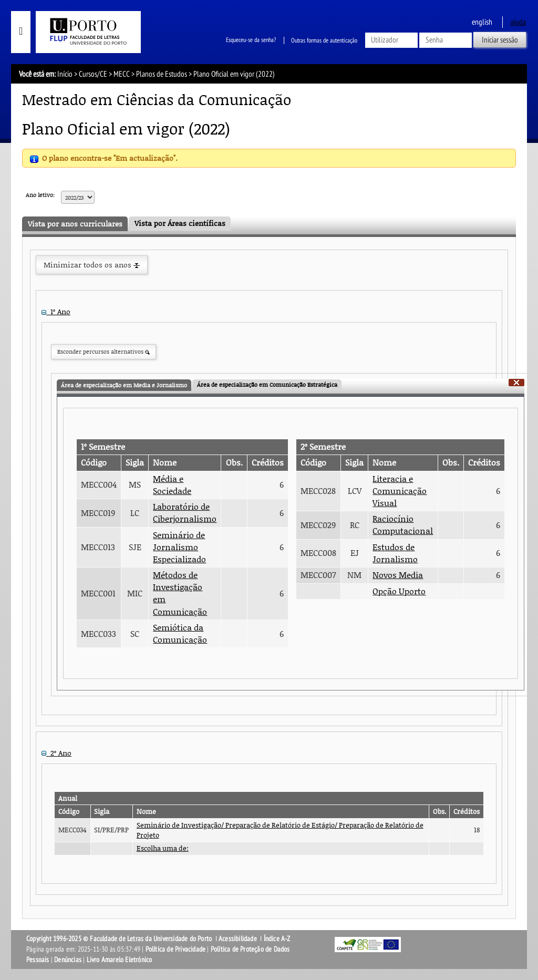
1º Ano (56, 311)
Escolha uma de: (163, 848)
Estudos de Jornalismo (395, 553)
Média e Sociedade (172, 485)
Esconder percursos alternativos (104, 351)
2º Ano (56, 753)
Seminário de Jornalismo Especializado (179, 547)
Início (65, 74)
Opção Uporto (399, 591)
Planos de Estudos (162, 74)
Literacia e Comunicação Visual (400, 491)
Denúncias (68, 960)
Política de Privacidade (176, 949)
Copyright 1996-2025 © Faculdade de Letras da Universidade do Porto (120, 939)
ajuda (518, 22)
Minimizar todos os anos (92, 265)
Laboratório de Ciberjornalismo (185, 513)
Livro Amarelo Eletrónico (120, 960)
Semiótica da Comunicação (180, 633)
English (482, 22)
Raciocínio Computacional (403, 525)
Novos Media (398, 575)
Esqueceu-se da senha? (251, 40)
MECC (122, 74)
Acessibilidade (238, 939)
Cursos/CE (93, 74)
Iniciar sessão (500, 40)
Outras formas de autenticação (324, 40)
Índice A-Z (277, 939)
